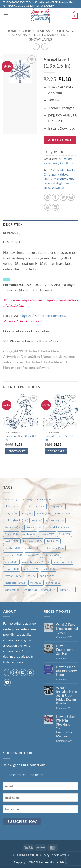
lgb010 (48, 179)
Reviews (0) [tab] (12, 233)
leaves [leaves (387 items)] (33, 555)
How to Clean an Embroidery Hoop (67, 671)
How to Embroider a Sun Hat (65, 650)
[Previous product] (45, 47)
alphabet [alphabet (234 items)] (44, 499)
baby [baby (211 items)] (11, 513)
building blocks (66, 170)
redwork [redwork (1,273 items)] (13, 576)
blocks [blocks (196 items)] (44, 513)
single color (63, 183)
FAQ (46, 855)
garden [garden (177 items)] (12, 541)
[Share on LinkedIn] (55, 207)
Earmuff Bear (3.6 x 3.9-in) (60, 438)
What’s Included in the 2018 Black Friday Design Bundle (67, 695)
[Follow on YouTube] (7, 683)
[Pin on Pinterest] (48, 207)
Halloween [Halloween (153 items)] (33, 541)
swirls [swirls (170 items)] (31, 590)
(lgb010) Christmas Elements (44, 316)
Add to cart (60, 140)
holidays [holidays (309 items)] (32, 548)
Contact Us (60, 855)
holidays (63, 175)
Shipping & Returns (27, 855)
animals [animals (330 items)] (36, 506)
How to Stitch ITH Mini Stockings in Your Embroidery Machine (66, 726)
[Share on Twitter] (63, 197)
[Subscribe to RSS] (31, 672)
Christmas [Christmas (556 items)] (55, 520)
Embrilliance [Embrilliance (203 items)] (58, 527)
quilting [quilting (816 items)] (30, 569)
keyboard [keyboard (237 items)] (13, 555)
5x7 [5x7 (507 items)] (26, 499)
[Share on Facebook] (55, 197)
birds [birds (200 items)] (27, 513)
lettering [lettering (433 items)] (52, 555)
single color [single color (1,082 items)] (15, 583)
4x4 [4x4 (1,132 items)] (11, 499)
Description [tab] (13, 224)
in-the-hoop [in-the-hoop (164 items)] (54, 548)
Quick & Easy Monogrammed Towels (67, 628)
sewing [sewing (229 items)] (47, 576)
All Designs (66, 159)
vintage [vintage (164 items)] (49, 590)
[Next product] (36, 47)
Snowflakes (40, 39)
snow (47, 188)
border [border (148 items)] (62, 513)
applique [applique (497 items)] (56, 506)
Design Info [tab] (12, 242)
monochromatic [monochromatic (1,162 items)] (36, 562)
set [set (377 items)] (31, 576)
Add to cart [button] (17, 451)
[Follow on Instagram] (15, 672)
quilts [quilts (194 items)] (48, 569)
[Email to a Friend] (71, 197)
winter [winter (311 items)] (67, 590)
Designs (43, 31)
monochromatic (64, 179)
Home (12, 31)
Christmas (50, 175)
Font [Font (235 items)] (65, 534)
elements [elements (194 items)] (36, 527)
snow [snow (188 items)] (36, 583)
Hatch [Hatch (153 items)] (53, 541)
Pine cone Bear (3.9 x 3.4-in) (21, 438)
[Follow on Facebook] (7, 672)
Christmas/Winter (48, 35)
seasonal (49, 183)
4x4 (53, 170)
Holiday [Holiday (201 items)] (12, 548)
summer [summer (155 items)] (13, 590)
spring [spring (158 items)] (53, 583)
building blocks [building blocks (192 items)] (16, 520)
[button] (6, 16)
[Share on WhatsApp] (48, 197)
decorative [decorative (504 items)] (14, 527)
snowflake (58, 188)
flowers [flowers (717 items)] (47, 534)
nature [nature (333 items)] (12, 569)
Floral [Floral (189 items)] (11, 534)
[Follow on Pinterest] (23, 672)
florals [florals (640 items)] (29, 534)
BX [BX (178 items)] (37, 520)
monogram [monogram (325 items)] (62, 562)
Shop (26, 31)
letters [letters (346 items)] (11, 562)
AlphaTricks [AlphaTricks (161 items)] (15, 506)
